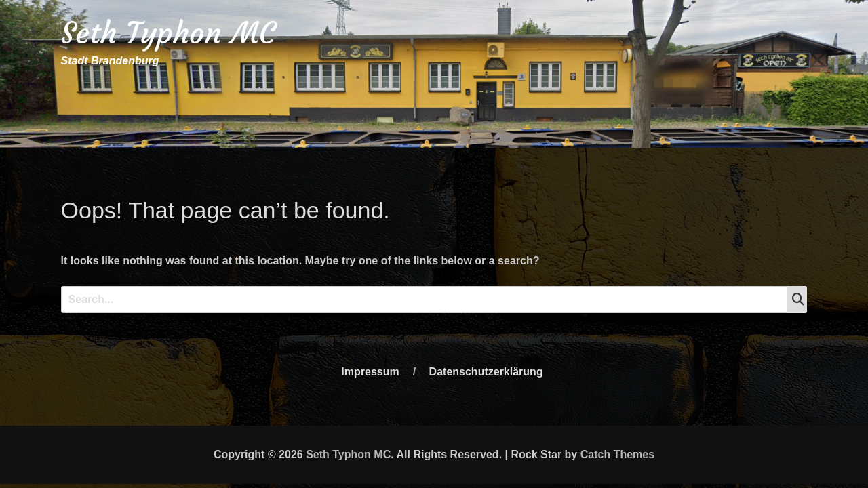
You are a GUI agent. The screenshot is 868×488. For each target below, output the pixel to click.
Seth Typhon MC (168, 33)
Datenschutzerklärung (486, 372)
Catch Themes (617, 454)
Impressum (370, 372)
